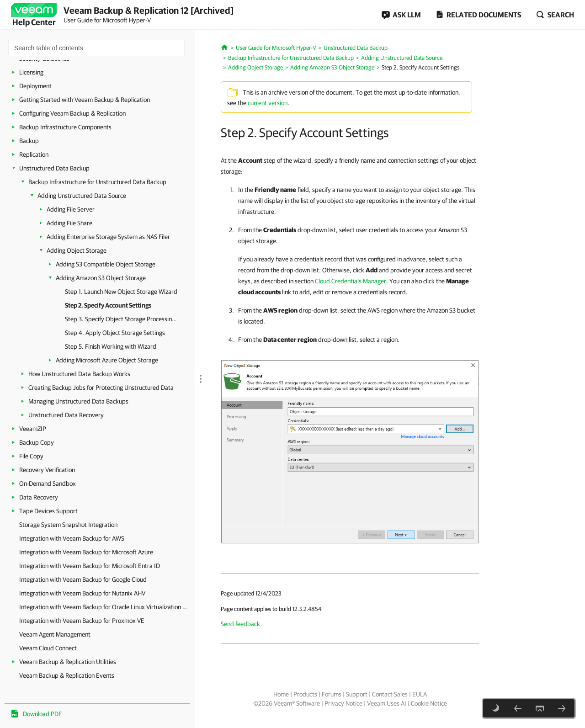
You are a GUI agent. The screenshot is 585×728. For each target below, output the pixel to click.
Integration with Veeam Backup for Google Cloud (83, 579)
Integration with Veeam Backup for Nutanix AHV (82, 593)
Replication (34, 154)
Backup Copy (37, 442)
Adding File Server (71, 209)
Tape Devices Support (48, 511)
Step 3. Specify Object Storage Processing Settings (122, 319)
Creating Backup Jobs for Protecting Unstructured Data (101, 388)
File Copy (31, 456)
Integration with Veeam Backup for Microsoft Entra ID (90, 566)
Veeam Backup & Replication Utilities (68, 662)
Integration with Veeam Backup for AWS (72, 538)
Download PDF (42, 714)
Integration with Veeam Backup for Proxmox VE (82, 621)
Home (281, 694)
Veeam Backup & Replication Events (67, 675)
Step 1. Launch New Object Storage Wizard (121, 292)
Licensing (31, 72)
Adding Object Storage (77, 250)
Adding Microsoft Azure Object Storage (107, 360)
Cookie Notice (429, 703)
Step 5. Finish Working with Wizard (111, 346)
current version (268, 103)
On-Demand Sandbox (48, 484)
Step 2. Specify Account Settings (108, 305)
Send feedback (240, 624)
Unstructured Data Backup (54, 168)
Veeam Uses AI (387, 703)
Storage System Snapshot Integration (68, 525)
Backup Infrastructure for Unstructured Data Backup (97, 182)
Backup (29, 141)
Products (305, 694)
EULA (420, 694)
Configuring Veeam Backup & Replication (72, 113)
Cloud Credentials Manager (351, 281)
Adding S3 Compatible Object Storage (106, 264)
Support (357, 694)
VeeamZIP (33, 429)
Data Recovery (39, 497)
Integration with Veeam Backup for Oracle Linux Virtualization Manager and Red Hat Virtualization (105, 607)
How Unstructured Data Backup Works (79, 374)
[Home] (225, 47)
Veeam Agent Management (55, 634)
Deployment (35, 86)
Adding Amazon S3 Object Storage (101, 278)
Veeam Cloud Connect (48, 648)
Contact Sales (390, 694)
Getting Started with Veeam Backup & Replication (85, 100)
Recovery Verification (47, 470)
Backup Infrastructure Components (65, 127)
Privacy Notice (343, 703)
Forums (332, 694)
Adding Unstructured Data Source (82, 196)
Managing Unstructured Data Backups (78, 401)
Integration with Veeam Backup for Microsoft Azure (86, 552)
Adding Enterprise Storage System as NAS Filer (108, 237)
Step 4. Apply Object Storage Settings (115, 333)
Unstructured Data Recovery (66, 415)
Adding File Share (69, 223)
